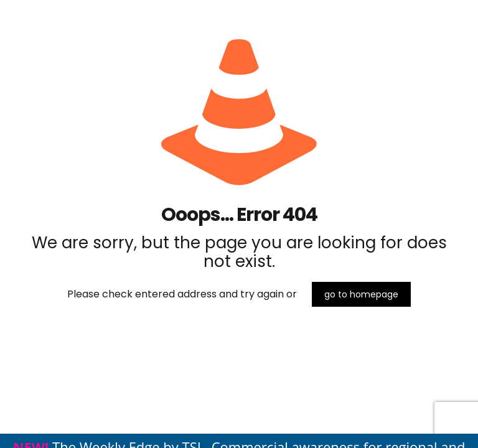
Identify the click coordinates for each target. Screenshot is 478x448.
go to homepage (361, 294)
